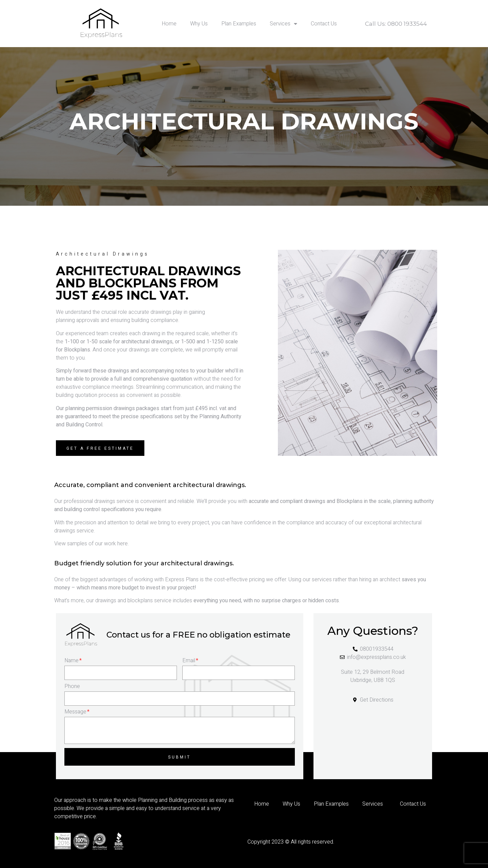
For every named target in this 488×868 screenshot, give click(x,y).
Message (77, 712)
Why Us (199, 24)
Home (169, 24)
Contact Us (324, 24)
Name (73, 661)
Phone (72, 686)
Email (190, 661)
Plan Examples (239, 24)
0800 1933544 (407, 24)
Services (283, 24)
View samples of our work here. (91, 544)
